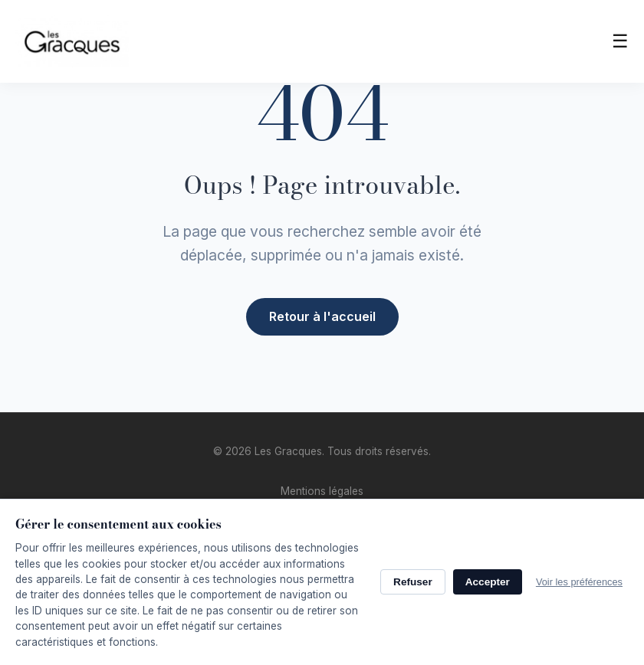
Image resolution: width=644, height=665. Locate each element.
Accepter (488, 582)
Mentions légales (322, 491)
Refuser (413, 582)
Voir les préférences (579, 582)
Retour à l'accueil (322, 316)
